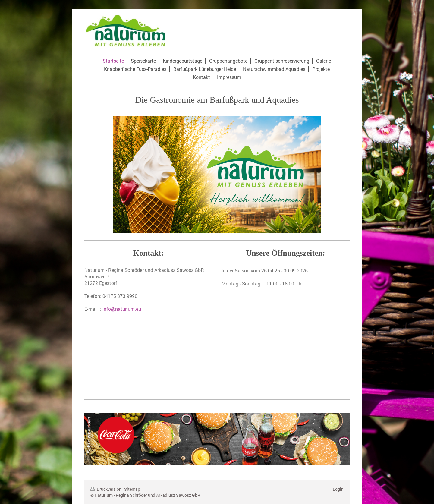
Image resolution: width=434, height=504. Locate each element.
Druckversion (106, 489)
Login (338, 489)
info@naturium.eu (122, 309)
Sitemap (132, 489)
